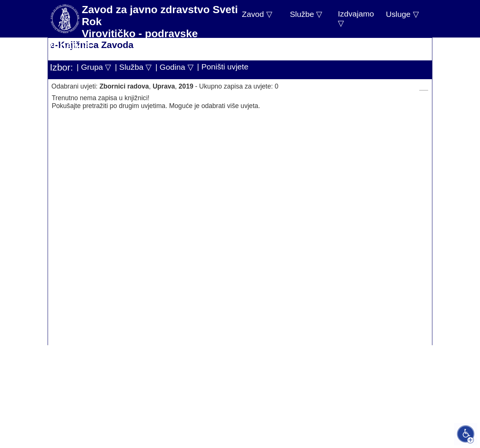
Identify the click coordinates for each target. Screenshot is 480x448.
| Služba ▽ (133, 67)
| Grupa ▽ (94, 67)
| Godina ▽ (174, 67)
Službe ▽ (306, 14)
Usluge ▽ (402, 14)
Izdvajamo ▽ (356, 18)
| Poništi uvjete (223, 67)
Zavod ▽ (257, 14)
